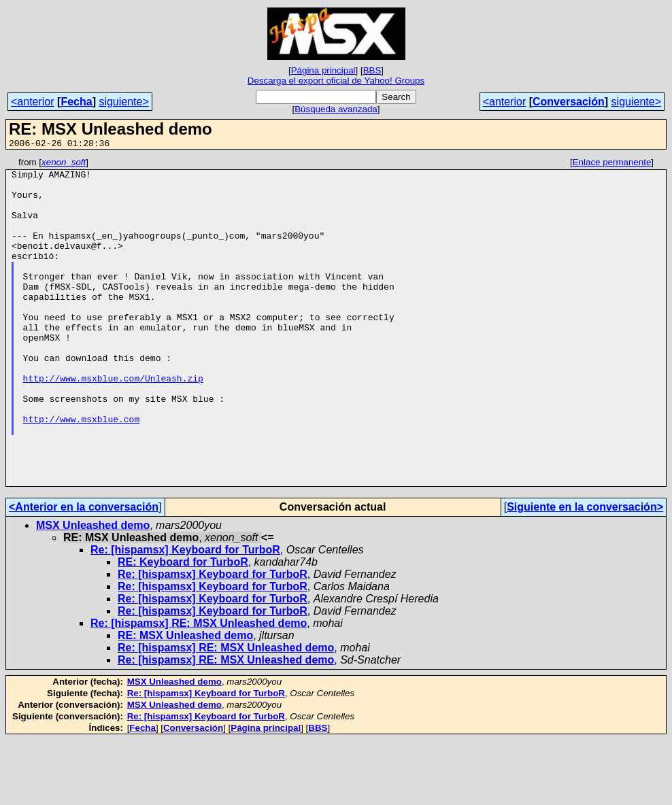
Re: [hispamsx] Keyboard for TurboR (185, 615)
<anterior (33, 102)
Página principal (323, 70)
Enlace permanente (612, 164)
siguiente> (123, 102)
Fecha (76, 102)
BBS (372, 70)
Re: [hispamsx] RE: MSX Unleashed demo (199, 688)
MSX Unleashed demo (93, 590)
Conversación (569, 102)
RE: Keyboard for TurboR (183, 627)
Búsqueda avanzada (336, 109)
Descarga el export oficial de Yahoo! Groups (336, 81)
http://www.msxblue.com (82, 472)
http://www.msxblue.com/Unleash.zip (113, 423)
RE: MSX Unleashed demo (185, 701)
